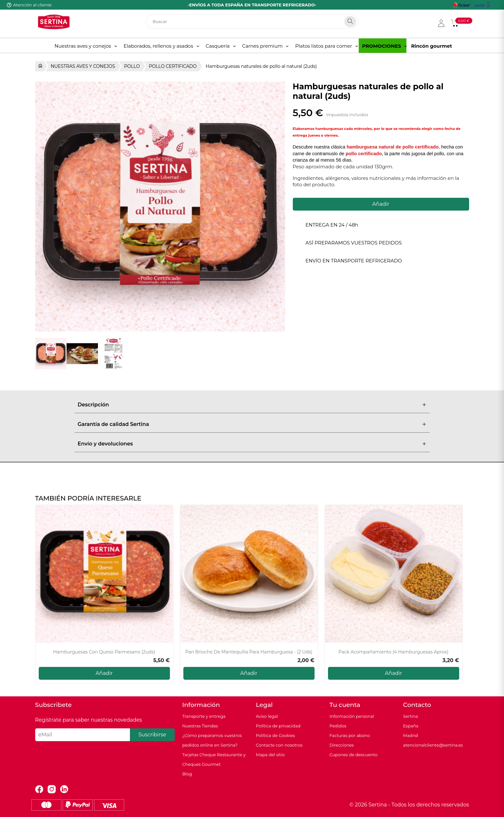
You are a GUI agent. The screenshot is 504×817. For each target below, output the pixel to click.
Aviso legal (267, 716)
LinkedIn (64, 789)
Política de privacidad (278, 726)
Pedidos (338, 726)
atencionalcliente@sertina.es (433, 745)
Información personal (352, 716)
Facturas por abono (350, 735)
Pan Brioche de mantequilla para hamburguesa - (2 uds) (249, 652)
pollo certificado (364, 154)
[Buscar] (252, 21)
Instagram (52, 789)
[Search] (350, 22)
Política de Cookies (276, 735)
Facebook (39, 789)
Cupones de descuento (354, 755)
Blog (187, 774)
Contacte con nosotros (279, 745)
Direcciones (342, 745)
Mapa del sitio (270, 755)
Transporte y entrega (204, 716)
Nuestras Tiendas (200, 726)
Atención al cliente (32, 5)
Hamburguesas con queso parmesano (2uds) (104, 652)
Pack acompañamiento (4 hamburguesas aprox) (394, 652)
